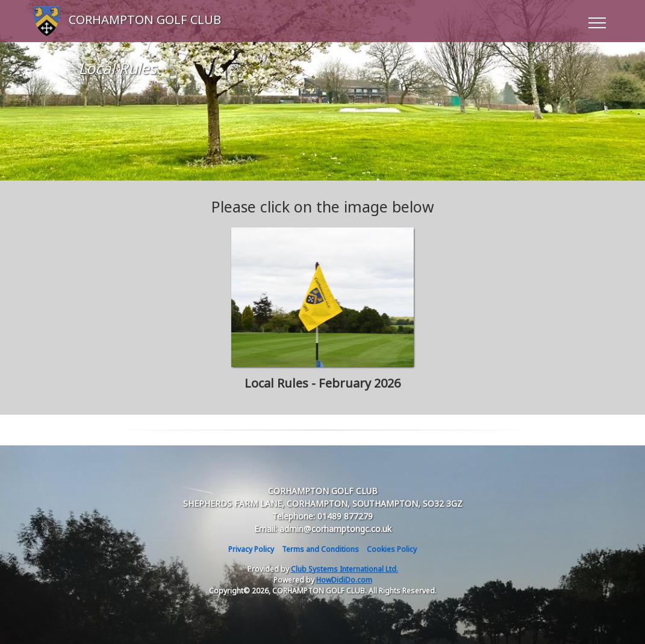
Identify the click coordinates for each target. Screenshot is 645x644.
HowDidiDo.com (344, 580)
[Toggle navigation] (597, 21)
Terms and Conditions (320, 549)
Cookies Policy (392, 549)
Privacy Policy (251, 549)
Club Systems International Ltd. (344, 569)
